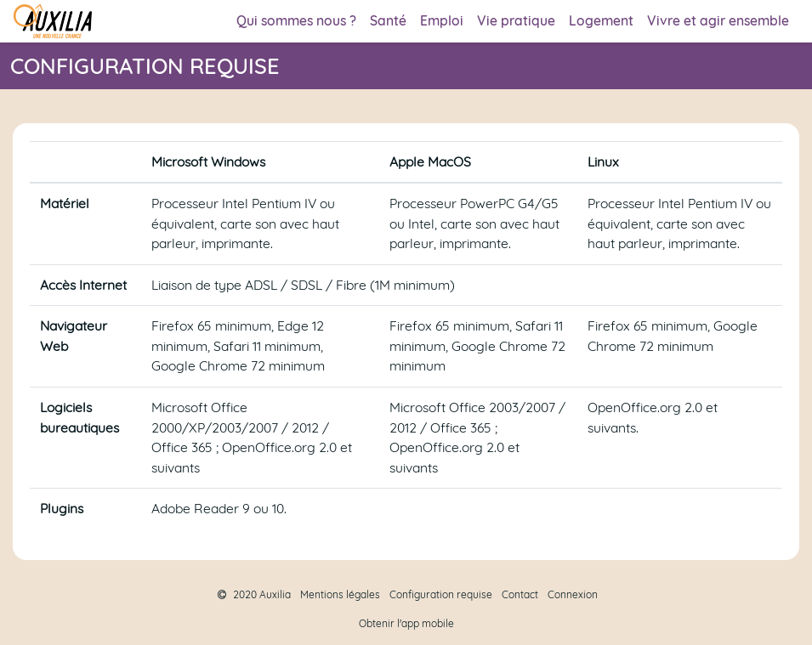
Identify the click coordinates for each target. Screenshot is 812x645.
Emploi (442, 20)
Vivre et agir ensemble (718, 20)
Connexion (573, 594)
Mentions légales (340, 594)
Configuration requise (441, 594)
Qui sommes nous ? (296, 20)
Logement (601, 20)
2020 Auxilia (254, 594)
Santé (388, 20)
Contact (520, 594)
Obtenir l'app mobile (406, 623)
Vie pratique (516, 20)
